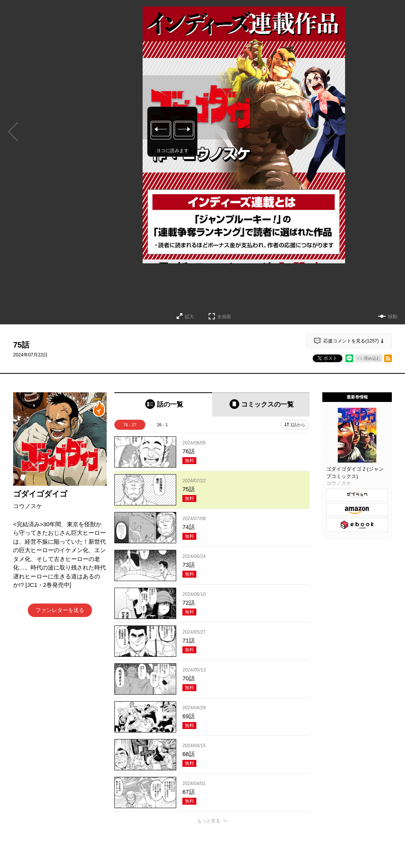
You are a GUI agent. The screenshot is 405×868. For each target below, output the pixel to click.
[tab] (163, 404)
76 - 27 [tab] (130, 425)
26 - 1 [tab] (162, 425)
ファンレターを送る (60, 610)
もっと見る (209, 821)
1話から (298, 425)
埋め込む (372, 358)
